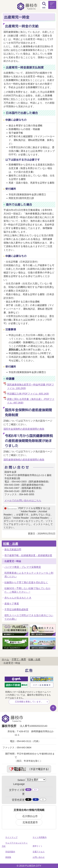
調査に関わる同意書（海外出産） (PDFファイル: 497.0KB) (31, 401)
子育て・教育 (19, 659)
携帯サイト (38, 846)
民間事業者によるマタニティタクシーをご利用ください (29, 575)
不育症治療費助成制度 (16, 609)
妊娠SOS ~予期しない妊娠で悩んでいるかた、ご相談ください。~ (27, 590)
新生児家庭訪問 (13, 549)
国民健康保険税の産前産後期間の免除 (24, 460)
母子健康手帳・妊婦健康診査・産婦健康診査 (28, 555)
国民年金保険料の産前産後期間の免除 (24, 429)
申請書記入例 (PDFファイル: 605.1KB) (28, 394)
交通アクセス (39, 852)
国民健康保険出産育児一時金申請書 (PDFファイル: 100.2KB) (31, 386)
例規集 (8, 857)
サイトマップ (11, 837)
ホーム (5, 659)
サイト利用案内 (40, 837)
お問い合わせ (39, 857)
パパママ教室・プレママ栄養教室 (23, 567)
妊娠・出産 (11, 544)
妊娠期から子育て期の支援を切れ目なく (26, 582)
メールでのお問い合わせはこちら (23, 500)
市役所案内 (10, 852)
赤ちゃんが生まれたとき (18, 598)
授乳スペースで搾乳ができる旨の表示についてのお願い (29, 617)
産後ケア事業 (12, 604)
